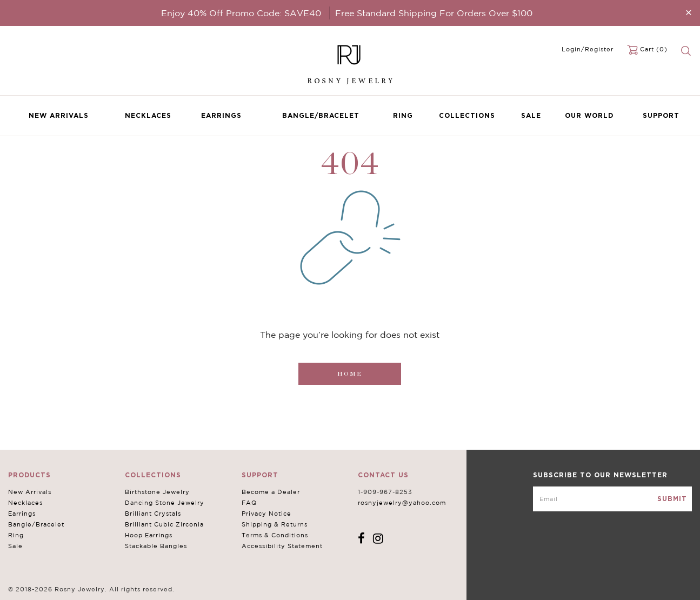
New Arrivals (59, 115)
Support (661, 115)
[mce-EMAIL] (612, 499)
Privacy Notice (266, 514)
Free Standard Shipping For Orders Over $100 (434, 13)
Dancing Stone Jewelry (165, 503)
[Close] (689, 12)
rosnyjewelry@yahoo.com (402, 503)
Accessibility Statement (282, 546)
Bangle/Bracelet (321, 115)
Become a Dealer (271, 492)
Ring (403, 115)
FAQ (249, 503)
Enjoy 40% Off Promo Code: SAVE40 (241, 13)
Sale (531, 115)
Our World (589, 115)
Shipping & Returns (275, 524)
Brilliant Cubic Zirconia (164, 524)
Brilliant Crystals (153, 514)
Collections (467, 115)
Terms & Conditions (275, 535)
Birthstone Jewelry (157, 492)
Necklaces (148, 115)
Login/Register (588, 49)
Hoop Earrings (149, 535)
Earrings (221, 115)
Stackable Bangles (156, 546)
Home (350, 374)
